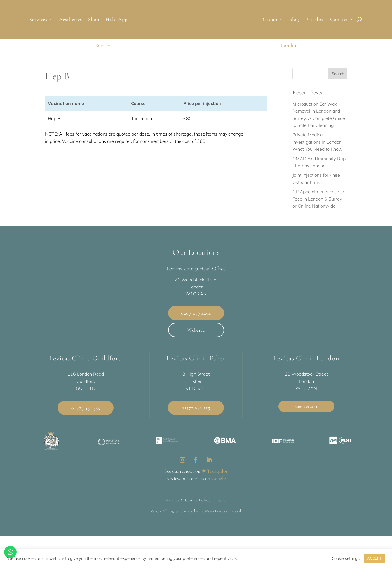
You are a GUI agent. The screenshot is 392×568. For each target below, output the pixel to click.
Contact (339, 20)
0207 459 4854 (306, 413)
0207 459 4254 (196, 320)
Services (38, 20)
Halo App (117, 20)
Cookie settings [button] (346, 558)
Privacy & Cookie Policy (188, 507)
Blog (294, 20)
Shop (94, 20)
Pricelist (315, 20)
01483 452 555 (86, 415)
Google (218, 485)
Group (270, 20)
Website (196, 337)
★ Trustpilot (214, 478)
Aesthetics (71, 20)
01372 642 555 (196, 415)
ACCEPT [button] (374, 558)
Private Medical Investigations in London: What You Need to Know (318, 149)
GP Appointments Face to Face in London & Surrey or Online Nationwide (318, 206)
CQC (221, 507)
